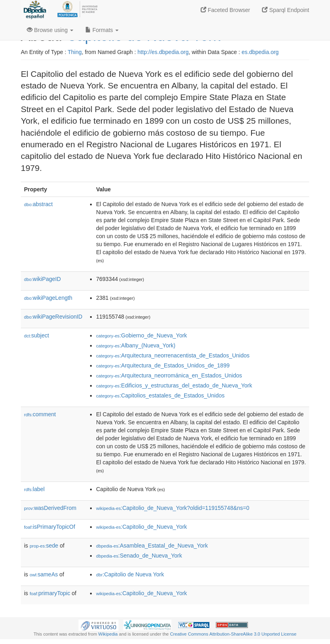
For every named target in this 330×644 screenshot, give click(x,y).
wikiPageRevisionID (53, 317)
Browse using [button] (50, 30)
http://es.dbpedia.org (163, 52)
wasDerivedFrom (50, 508)
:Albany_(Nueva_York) (136, 345)
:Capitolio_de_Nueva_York (142, 527)
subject (36, 335)
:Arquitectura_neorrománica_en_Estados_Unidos (169, 375)
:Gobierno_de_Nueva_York (142, 335)
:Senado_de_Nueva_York (139, 556)
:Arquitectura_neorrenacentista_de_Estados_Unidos (173, 355)
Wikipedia (108, 634)
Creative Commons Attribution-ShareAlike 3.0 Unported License (233, 634)
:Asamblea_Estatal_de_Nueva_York (152, 546)
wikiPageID (42, 279)
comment (40, 414)
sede (44, 546)
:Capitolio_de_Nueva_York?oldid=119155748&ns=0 (173, 508)
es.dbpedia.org (260, 52)
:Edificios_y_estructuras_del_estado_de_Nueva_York (174, 385)
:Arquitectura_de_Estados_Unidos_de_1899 (163, 365)
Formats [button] (102, 30)
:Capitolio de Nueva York (130, 574)
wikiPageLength (48, 298)
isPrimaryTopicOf (50, 527)
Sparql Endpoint (286, 10)
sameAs (44, 574)
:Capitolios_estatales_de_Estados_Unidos (160, 395)
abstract (38, 204)
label (34, 489)
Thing (75, 52)
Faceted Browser (225, 10)
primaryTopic (50, 593)
